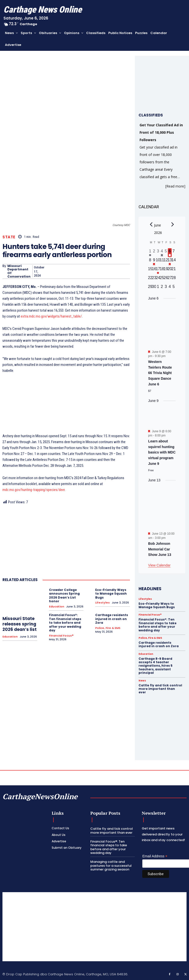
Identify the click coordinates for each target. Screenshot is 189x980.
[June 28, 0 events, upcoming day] (174, 279)
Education (10, 637)
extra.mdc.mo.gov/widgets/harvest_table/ (51, 316)
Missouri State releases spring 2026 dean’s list (20, 624)
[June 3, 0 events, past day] (158, 253)
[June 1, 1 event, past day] (150, 253)
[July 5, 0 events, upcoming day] (174, 288)
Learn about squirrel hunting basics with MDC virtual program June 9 (162, 452)
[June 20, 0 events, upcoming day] (170, 270)
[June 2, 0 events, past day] (154, 253)
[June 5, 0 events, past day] (166, 253)
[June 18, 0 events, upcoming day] (162, 270)
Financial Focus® (61, 636)
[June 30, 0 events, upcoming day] (154, 288)
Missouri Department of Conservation (19, 271)
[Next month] (173, 225)
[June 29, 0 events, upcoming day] (150, 288)
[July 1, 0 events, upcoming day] (158, 288)
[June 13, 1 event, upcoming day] (170, 262)
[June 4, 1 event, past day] (162, 253)
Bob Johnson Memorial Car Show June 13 (160, 549)
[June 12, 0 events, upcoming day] (166, 262)
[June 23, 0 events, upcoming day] (154, 279)
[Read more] (175, 186)
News (142, 681)
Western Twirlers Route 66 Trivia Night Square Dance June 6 (160, 373)
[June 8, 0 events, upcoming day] (150, 262)
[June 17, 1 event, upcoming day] (158, 270)
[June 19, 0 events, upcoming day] (166, 270)
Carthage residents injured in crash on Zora (112, 619)
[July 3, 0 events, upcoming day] (166, 288)
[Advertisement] (94, 927)
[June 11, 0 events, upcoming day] (162, 262)
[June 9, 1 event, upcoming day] (154, 262)
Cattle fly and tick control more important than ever (160, 689)
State (9, 237)
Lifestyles (102, 603)
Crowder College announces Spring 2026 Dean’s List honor (64, 596)
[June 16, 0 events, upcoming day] (154, 270)
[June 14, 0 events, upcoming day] (174, 262)
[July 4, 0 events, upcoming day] (170, 288)
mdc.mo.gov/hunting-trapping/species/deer (34, 490)
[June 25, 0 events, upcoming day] (162, 279)
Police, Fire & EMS (108, 628)
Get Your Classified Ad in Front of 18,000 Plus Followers (161, 132)
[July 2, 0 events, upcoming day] (162, 288)
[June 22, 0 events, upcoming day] (150, 279)
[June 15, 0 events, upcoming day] (150, 270)
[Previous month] (151, 225)
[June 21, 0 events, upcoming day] (174, 270)
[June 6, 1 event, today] (170, 253)
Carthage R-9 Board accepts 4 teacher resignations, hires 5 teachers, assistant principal (156, 666)
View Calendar (159, 565)
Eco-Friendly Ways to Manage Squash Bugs (111, 594)
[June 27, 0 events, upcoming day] (170, 279)
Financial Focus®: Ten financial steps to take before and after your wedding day (65, 623)
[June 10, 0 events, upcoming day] (158, 262)
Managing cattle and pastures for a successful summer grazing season (111, 866)
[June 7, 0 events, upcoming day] (174, 253)
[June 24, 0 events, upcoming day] (158, 279)
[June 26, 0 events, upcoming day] (166, 279)
